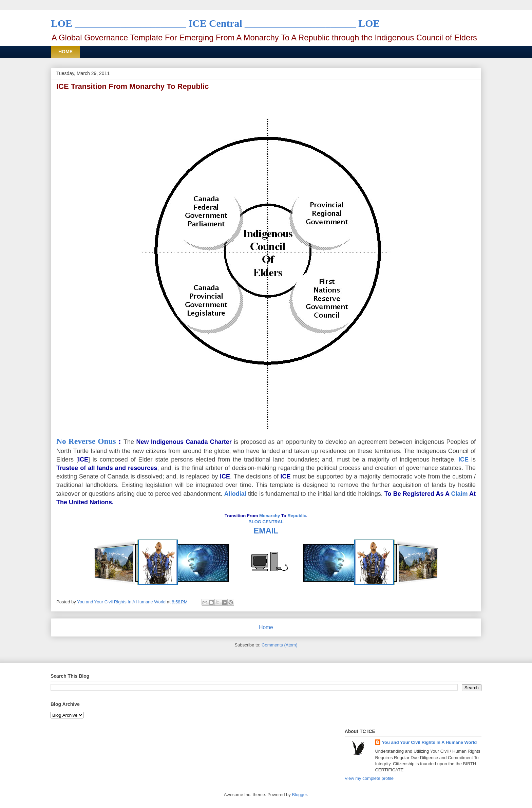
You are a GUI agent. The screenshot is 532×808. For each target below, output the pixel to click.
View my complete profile (369, 778)
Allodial (235, 494)
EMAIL (266, 531)
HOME (65, 52)
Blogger (299, 795)
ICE (463, 459)
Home (266, 627)
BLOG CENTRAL (266, 522)
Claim (459, 494)
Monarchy (270, 516)
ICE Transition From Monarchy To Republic (132, 86)
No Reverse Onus (86, 441)
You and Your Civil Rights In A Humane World (429, 742)
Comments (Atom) (279, 645)
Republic (297, 516)
